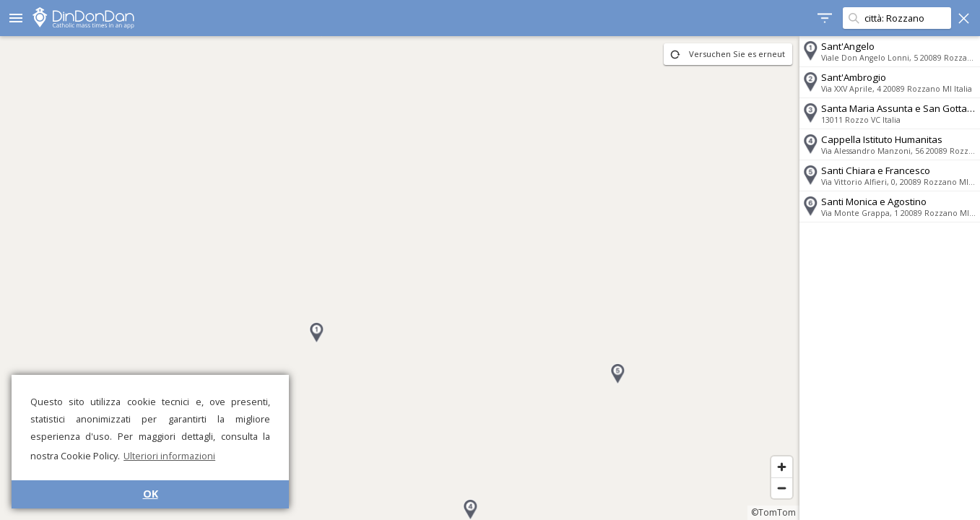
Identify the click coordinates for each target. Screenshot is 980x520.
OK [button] (151, 494)
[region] (400, 278)
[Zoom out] (782, 488)
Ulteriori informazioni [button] (169, 456)
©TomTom (773, 512)
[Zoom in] (782, 467)
